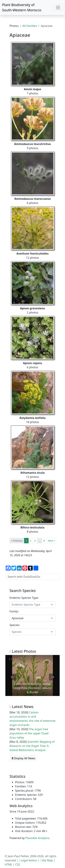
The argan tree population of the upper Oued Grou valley (29, 733)
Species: (15, 625)
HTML (8, 865)
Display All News (24, 758)
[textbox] (31, 605)
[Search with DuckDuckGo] (33, 577)
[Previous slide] (12, 677)
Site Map (47, 860)
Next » (51, 541)
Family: (14, 611)
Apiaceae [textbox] (18, 618)
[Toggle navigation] (58, 8)
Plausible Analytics (37, 838)
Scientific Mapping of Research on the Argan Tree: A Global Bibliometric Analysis (32, 746)
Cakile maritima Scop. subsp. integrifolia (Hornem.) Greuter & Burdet (32, 688)
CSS (18, 865)
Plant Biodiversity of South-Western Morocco (22, 7)
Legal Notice (29, 860)
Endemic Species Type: (24, 598)
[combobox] (33, 605)
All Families (30, 26)
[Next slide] (53, 677)
